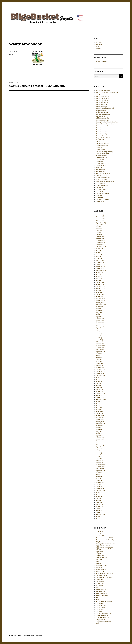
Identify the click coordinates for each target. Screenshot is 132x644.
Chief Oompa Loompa (102, 120)
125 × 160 (12, 54)
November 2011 (100, 510)
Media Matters (100, 582)
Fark (97, 562)
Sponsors (99, 44)
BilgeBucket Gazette (15, 636)
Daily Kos (99, 554)
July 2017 (99, 380)
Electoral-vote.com (102, 558)
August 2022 (100, 272)
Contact (98, 48)
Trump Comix (100, 187)
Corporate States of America (104, 136)
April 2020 (99, 314)
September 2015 (101, 423)
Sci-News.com (100, 591)
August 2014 (100, 449)
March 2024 (100, 235)
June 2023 (99, 253)
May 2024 (99, 231)
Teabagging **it (101, 184)
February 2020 (100, 318)
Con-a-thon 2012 (101, 128)
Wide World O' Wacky (102, 199)
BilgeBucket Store (101, 62)
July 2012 (99, 495)
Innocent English (101, 572)
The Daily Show (101, 607)
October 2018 (100, 350)
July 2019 (99, 332)
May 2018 (99, 360)
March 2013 (99, 481)
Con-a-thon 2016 (101, 130)
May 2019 (99, 336)
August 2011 (99, 516)
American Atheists (101, 536)
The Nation (99, 609)
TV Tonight (99, 191)
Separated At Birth (101, 176)
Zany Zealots (100, 201)
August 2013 (100, 473)
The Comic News (101, 605)
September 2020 (101, 304)
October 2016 (100, 397)
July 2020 (99, 308)
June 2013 (99, 477)
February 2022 (100, 282)
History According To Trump (105, 152)
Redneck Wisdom (101, 170)
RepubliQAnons (101, 172)
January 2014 (100, 463)
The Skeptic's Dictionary (103, 613)
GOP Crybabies (100, 142)
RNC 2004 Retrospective (103, 174)
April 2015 (99, 433)
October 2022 (100, 269)
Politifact (99, 587)
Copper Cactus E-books (103, 546)
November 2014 (101, 443)
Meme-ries (99, 162)
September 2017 (101, 376)
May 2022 (99, 278)
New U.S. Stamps (101, 166)
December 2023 (101, 241)
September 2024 (101, 223)
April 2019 (99, 338)
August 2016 (100, 401)
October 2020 (100, 302)
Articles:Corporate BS (102, 96)
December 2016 (101, 393)
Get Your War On (101, 570)
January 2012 (100, 506)
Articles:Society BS (102, 104)
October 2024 (100, 221)
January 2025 (100, 215)
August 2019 (100, 330)
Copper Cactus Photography (104, 548)
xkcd (97, 623)
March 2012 (99, 502)
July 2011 (98, 518)
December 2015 (101, 417)
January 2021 (100, 296)
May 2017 (99, 384)
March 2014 (99, 459)
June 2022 (99, 276)
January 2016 (100, 415)
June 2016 (99, 405)
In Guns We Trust (101, 156)
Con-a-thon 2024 (101, 134)
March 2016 (99, 411)
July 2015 (99, 427)
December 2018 (101, 346)
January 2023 (100, 263)
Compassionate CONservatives (105, 124)
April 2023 (99, 257)
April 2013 (99, 479)
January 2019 (100, 344)
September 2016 (101, 399)
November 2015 (101, 419)
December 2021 (101, 286)
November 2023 (101, 243)
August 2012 (100, 493)
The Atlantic (100, 603)
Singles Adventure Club (103, 178)
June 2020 (99, 310)
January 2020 (100, 320)
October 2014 (100, 445)
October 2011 (100, 512)
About (98, 46)
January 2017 (100, 391)
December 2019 (101, 322)
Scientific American (102, 595)
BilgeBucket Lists (101, 110)
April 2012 (99, 501)
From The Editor (101, 140)
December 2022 (101, 265)
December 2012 (101, 485)
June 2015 (99, 429)
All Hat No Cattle (101, 532)
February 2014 (100, 461)
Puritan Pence (100, 168)
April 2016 (99, 409)
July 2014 (99, 451)
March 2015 (99, 435)
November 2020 (101, 300)
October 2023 (100, 245)
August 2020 (100, 306)
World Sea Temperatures (103, 621)
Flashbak (99, 564)
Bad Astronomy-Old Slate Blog (105, 540)
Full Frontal (99, 568)
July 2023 (99, 251)
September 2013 (101, 471)
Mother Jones (100, 584)
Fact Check (99, 560)
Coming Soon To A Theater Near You (107, 122)
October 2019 (100, 326)
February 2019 (100, 342)
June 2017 (99, 382)
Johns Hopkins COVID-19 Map (105, 574)
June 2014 (99, 453)
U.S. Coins (99, 195)
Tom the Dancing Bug (102, 617)
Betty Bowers (100, 542)
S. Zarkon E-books (102, 589)
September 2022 (101, 270)
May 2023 (99, 255)
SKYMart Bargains (101, 180)
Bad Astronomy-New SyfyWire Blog (107, 538)
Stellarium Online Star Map (104, 601)
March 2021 (99, 292)
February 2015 (100, 437)
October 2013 (100, 469)
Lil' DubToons (100, 160)
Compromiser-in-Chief (103, 126)
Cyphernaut (99, 552)
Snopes (98, 599)
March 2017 (99, 387)
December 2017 (101, 370)
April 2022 (99, 280)
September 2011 (101, 514)
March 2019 (99, 340)
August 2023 (100, 249)
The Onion (99, 611)
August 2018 (100, 354)
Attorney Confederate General (105, 108)
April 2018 (99, 362)
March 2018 (99, 364)
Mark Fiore (99, 580)
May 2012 (99, 499)
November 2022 (101, 267)
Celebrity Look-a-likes (103, 118)
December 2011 (100, 508)
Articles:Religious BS (102, 102)
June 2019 (99, 334)
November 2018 (101, 348)
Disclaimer (99, 42)
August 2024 (100, 225)
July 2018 (99, 356)
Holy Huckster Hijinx (102, 154)
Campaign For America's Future (105, 544)
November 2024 (101, 219)
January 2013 (100, 483)
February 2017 (100, 389)
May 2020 (99, 312)
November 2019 (101, 324)
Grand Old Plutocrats (102, 146)
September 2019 (101, 328)
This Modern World (102, 615)
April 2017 (99, 386)
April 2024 (99, 233)
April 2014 (99, 457)
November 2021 (101, 288)
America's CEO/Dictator (103, 90)
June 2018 (99, 358)
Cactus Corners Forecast (103, 114)
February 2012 (100, 504)
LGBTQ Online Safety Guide (104, 578)
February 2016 (100, 413)
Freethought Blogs (102, 566)
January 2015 (100, 439)
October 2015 (100, 421)
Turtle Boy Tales (101, 189)
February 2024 (100, 237)
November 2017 (101, 372)
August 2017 (100, 378)
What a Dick (99, 197)
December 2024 (101, 217)
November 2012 (101, 487)
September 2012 (101, 491)
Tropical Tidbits (101, 619)
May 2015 (99, 431)
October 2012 (100, 489)
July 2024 (99, 227)
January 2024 (100, 239)
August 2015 (100, 425)
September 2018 (101, 352)
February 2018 (100, 366)
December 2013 (100, 465)
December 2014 (101, 441)
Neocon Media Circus (102, 164)
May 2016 (99, 407)
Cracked (98, 550)
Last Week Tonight (102, 576)
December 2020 (101, 298)
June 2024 (99, 229)
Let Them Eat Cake (101, 158)
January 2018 (100, 368)
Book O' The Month (102, 112)
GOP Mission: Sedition (103, 144)
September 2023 (101, 247)
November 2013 (101, 467)
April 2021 (99, 290)
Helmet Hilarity (101, 150)
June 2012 (99, 497)
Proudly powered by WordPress (32, 636)
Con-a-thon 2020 (101, 132)
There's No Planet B (102, 186)
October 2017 (100, 374)
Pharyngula (99, 586)
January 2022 (100, 284)
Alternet (98, 534)
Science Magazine (101, 593)
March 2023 (99, 259)
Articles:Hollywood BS (103, 98)
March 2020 (100, 316)
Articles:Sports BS (101, 106)
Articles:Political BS (102, 100)
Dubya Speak (100, 556)
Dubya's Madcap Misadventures (105, 138)
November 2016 (101, 395)
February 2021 (100, 294)
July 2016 (99, 403)
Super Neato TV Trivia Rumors (105, 182)
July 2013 (99, 475)
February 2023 (100, 261)
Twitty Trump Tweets (102, 193)
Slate (97, 597)
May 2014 (99, 455)
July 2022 (99, 274)
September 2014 (101, 447)
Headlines (99, 148)
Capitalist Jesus (100, 116)
